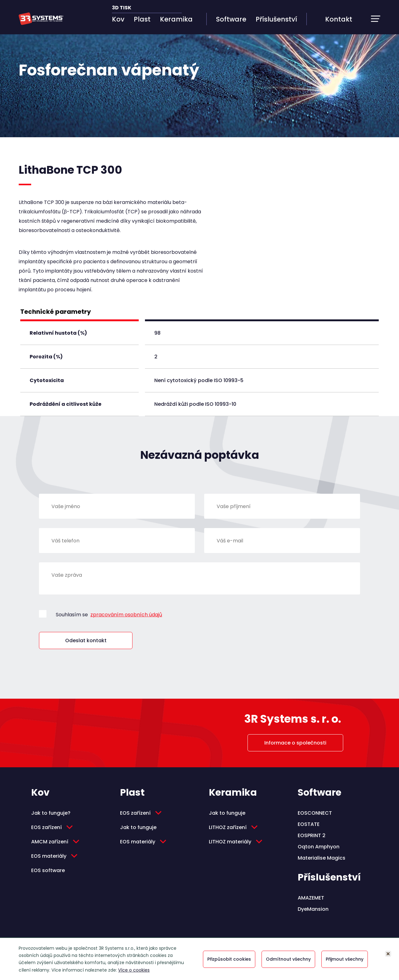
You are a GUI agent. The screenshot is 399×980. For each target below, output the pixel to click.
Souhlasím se (109, 615)
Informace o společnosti (295, 743)
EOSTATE (309, 824)
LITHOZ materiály (230, 842)
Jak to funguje (138, 827)
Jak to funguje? (51, 813)
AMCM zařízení (50, 842)
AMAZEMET (311, 898)
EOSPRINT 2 (312, 835)
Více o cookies (134, 970)
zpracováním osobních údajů (126, 615)
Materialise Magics (322, 858)
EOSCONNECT (315, 813)
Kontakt (339, 19)
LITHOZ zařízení (228, 827)
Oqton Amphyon (319, 847)
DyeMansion (313, 909)
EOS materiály (49, 856)
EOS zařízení (46, 827)
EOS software (48, 870)
